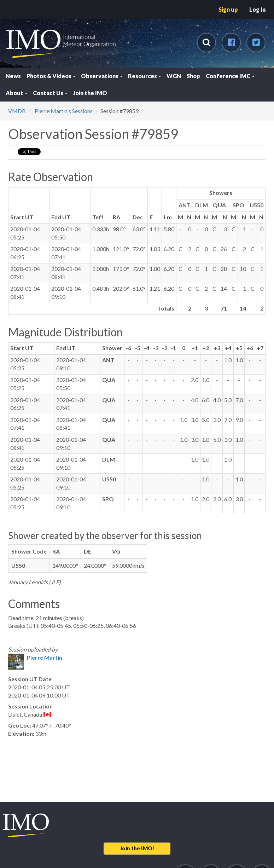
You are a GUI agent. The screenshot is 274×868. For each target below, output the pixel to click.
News (13, 76)
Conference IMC (230, 76)
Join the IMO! (137, 848)
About (16, 93)
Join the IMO (90, 93)
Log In (257, 9)
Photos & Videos (51, 76)
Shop (193, 76)
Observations (102, 76)
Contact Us (50, 93)
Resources (144, 76)
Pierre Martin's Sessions (63, 111)
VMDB (17, 111)
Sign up (228, 9)
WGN (174, 76)
